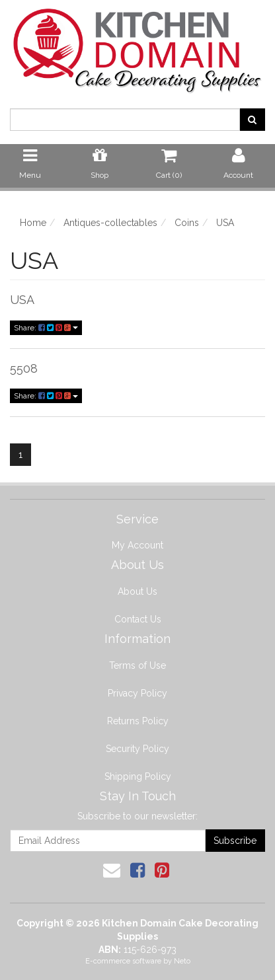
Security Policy (137, 749)
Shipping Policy (138, 776)
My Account (137, 545)
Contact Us (138, 619)
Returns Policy (138, 721)
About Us (137, 591)
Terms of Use (137, 665)
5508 (24, 368)
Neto (182, 961)
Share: (46, 328)
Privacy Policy (137, 693)
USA (22, 300)
